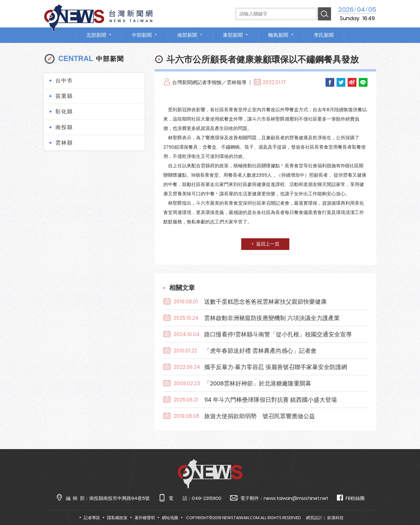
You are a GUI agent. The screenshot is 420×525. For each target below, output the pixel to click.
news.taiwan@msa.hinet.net (296, 498)
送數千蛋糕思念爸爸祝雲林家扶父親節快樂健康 (265, 302)
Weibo (352, 82)
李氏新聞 (324, 35)
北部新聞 (96, 35)
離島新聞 (278, 35)
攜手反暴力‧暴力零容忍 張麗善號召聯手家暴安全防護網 (276, 367)
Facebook (330, 82)
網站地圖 (170, 518)
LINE (363, 82)
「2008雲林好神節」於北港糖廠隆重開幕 (258, 383)
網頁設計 (314, 518)
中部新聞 (142, 35)
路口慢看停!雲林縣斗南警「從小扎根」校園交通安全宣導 (278, 334)
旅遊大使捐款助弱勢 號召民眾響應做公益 (260, 416)
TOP (405, 504)
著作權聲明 (145, 518)
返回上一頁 (268, 244)
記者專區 (92, 518)
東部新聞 (233, 35)
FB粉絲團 (351, 498)
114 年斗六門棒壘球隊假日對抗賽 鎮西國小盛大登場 (271, 400)
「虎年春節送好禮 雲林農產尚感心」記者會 (260, 351)
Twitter (341, 82)
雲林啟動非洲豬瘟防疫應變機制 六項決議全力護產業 (272, 318)
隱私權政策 (117, 518)
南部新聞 (187, 35)
